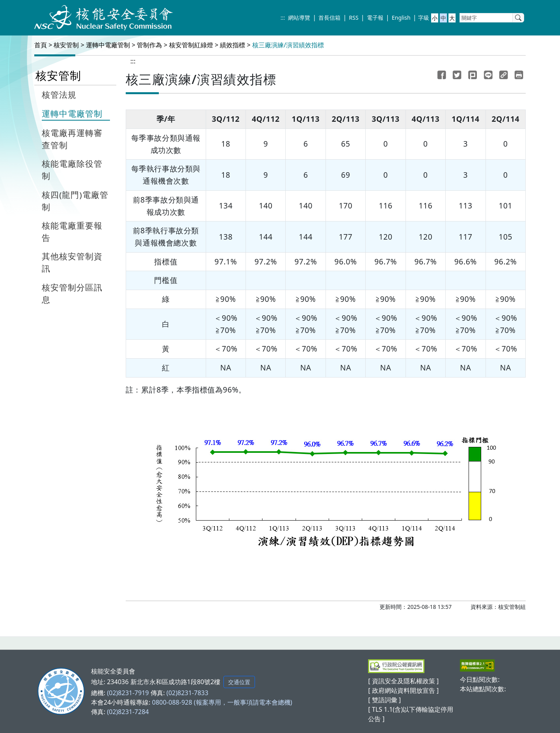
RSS (354, 18)
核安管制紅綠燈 (191, 45)
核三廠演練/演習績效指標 (288, 45)
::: (283, 18)
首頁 (41, 45)
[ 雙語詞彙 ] (384, 700)
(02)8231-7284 (128, 712)
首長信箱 (329, 18)
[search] (518, 18)
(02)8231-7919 (128, 693)
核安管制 (66, 45)
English (401, 18)
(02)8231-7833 (187, 693)
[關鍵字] (486, 18)
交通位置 (239, 682)
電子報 (375, 18)
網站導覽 (299, 18)
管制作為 (149, 45)
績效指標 (233, 45)
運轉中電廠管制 (108, 45)
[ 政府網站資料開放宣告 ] (403, 690)
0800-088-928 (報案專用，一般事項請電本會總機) (222, 702)
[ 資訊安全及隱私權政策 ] (403, 681)
